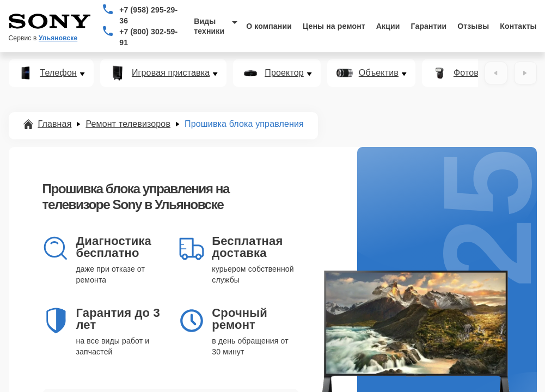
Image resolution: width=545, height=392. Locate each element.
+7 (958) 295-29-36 (148, 15)
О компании (269, 26)
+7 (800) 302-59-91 (148, 37)
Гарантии (429, 26)
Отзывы (473, 26)
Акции (388, 26)
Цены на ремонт (334, 26)
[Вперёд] (525, 73)
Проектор (284, 73)
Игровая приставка (171, 73)
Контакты (518, 26)
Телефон (59, 73)
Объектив (379, 73)
